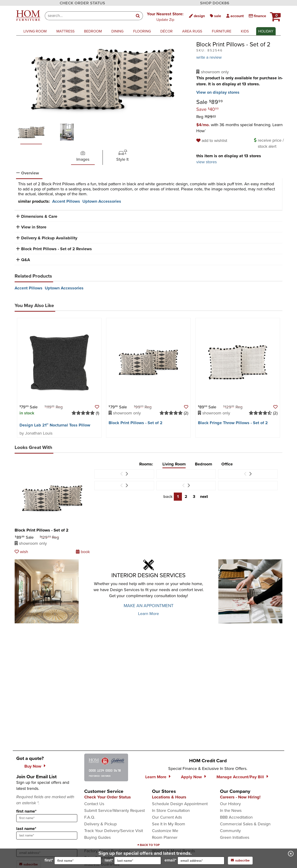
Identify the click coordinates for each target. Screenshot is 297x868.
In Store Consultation (171, 810)
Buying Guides (97, 837)
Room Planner (165, 837)
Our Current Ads (167, 817)
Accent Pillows (66, 201)
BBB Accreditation (236, 817)
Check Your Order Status (108, 797)
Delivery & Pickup (100, 824)
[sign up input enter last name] (47, 836)
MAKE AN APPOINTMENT (149, 606)
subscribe (240, 860)
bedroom (93, 31)
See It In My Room (169, 824)
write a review (209, 57)
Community (230, 831)
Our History (230, 804)
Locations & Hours (169, 797)
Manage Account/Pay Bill (240, 777)
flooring (142, 31)
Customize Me (165, 831)
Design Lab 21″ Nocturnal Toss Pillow (55, 425)
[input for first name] (78, 861)
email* (194, 861)
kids (245, 31)
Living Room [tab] (174, 464)
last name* (26, 829)
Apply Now (191, 777)
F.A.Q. (90, 817)
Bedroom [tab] (203, 464)
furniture (222, 31)
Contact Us (94, 804)
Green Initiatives (235, 837)
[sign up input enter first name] (47, 818)
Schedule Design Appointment (180, 804)
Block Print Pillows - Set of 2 (136, 423)
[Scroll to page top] (148, 845)
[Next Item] (127, 474)
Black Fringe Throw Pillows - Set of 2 (233, 423)
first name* (26, 811)
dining (117, 31)
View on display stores (218, 92)
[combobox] (89, 16)
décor (166, 31)
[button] (275, 15)
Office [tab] (227, 464)
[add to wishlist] (212, 141)
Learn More (148, 614)
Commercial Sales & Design (245, 824)
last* (133, 861)
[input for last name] (138, 861)
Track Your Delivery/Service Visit (114, 831)
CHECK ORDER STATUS (82, 3)
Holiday (266, 31)
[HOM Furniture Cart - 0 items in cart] (275, 15)
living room (35, 31)
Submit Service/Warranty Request (115, 810)
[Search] (138, 16)
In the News (231, 810)
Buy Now (33, 766)
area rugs (192, 31)
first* (73, 861)
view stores (207, 162)
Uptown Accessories (102, 201)
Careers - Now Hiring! (240, 797)
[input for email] (201, 861)
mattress (65, 31)
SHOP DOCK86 (215, 3)
